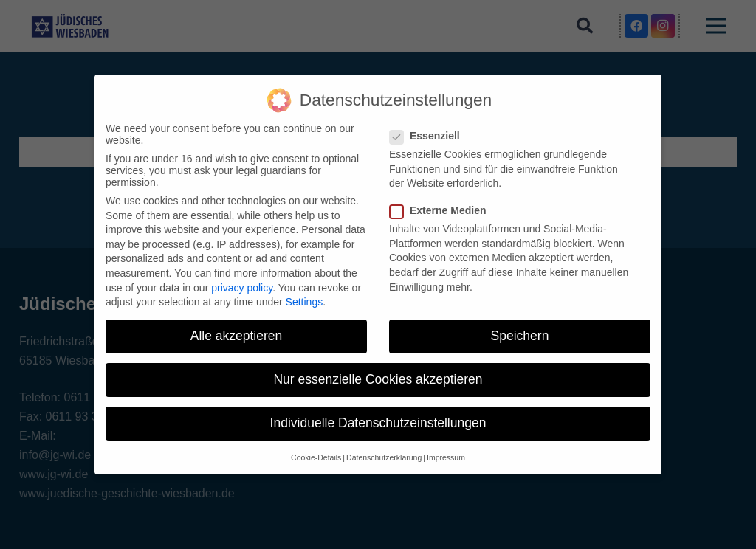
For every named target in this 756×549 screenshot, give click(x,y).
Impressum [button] (446, 457)
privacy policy (242, 288)
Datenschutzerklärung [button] (384, 457)
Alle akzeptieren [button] (237, 336)
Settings (305, 302)
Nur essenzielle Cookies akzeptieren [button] (378, 379)
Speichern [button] (520, 336)
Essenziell (429, 136)
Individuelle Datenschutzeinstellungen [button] (378, 423)
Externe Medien (442, 210)
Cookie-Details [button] (316, 457)
